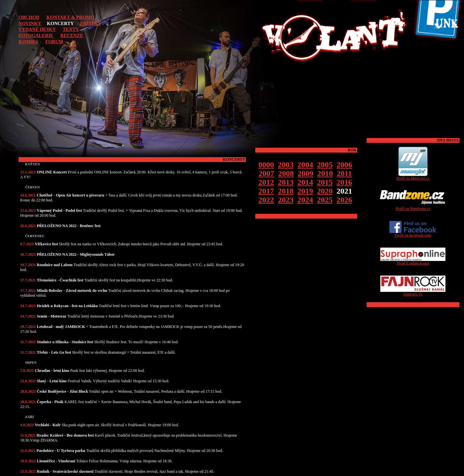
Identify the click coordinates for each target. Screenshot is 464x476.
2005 (325, 165)
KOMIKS (28, 42)
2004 (305, 165)
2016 (344, 182)
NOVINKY (30, 23)
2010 (325, 173)
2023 (286, 200)
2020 (325, 191)
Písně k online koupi (413, 261)
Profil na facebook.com (413, 233)
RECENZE (72, 35)
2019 (305, 191)
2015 (325, 182)
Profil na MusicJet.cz (413, 177)
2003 (286, 165)
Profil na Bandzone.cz (413, 207)
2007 (266, 173)
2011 (344, 173)
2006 (344, 165)
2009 (305, 173)
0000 (266, 165)
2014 (305, 182)
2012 (266, 182)
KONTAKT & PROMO (70, 17)
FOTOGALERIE (36, 35)
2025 (325, 200)
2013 (286, 182)
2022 (266, 200)
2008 (286, 173)
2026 (344, 200)
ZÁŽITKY (90, 23)
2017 (266, 191)
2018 (286, 191)
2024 (305, 200)
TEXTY (71, 29)
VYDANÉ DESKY (37, 29)
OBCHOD (29, 17)
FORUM (54, 42)
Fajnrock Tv (413, 292)
